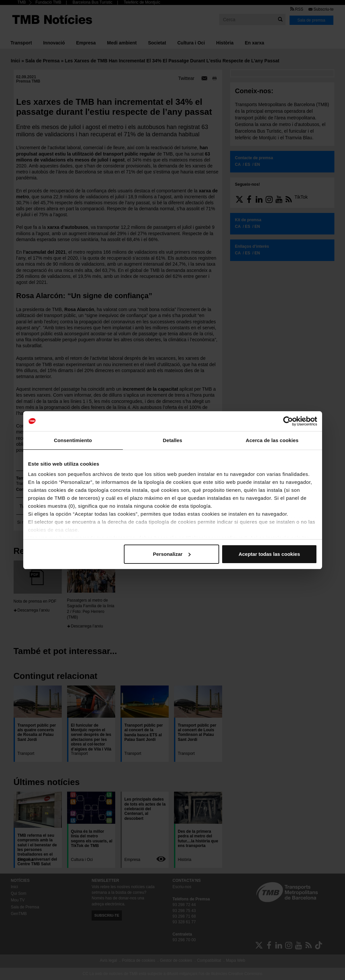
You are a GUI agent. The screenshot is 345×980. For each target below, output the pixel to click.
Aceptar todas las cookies (269, 554)
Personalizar (172, 554)
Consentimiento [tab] (73, 440)
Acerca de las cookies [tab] (272, 440)
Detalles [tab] (172, 440)
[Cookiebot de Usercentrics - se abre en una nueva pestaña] (288, 421)
